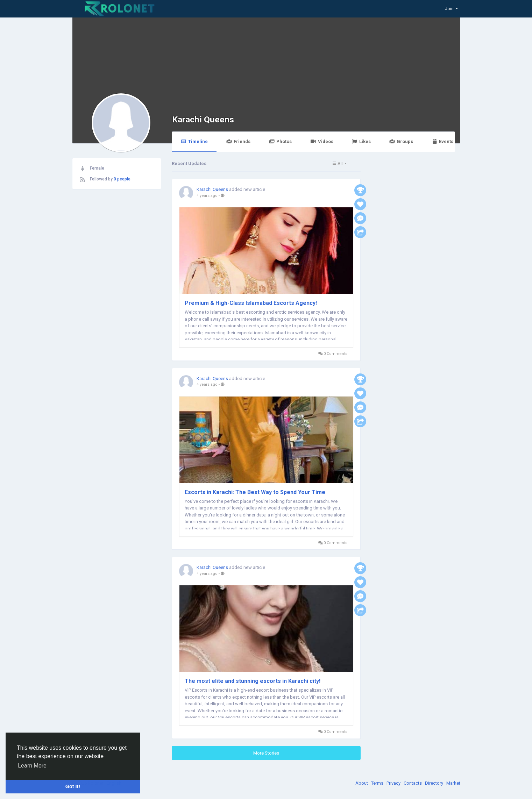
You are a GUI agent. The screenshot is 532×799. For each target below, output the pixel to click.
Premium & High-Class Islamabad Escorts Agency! (251, 303)
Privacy (394, 783)
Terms (378, 783)
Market (453, 783)
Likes (361, 141)
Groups (401, 141)
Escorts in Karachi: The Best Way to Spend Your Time (255, 492)
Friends (238, 141)
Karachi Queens (203, 119)
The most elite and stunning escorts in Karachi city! (253, 681)
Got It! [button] (73, 786)
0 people (122, 179)
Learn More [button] (32, 766)
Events (442, 141)
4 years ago (207, 196)
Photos (280, 141)
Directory (435, 783)
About (362, 783)
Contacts (413, 783)
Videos (322, 141)
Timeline (194, 141)
